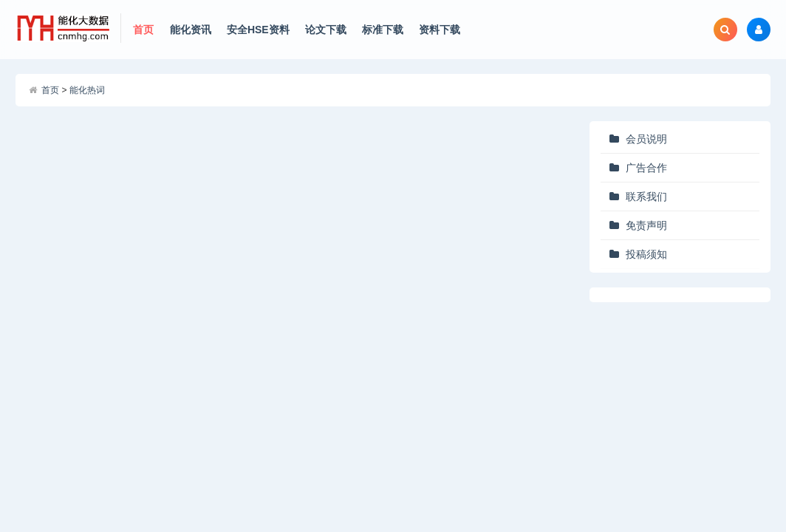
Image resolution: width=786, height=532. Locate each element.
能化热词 (87, 90)
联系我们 (646, 197)
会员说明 (646, 139)
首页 (143, 30)
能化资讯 (191, 30)
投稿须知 (646, 254)
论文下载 (326, 30)
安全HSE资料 (258, 30)
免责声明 (646, 225)
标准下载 (383, 30)
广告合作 (646, 168)
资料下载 (440, 30)
